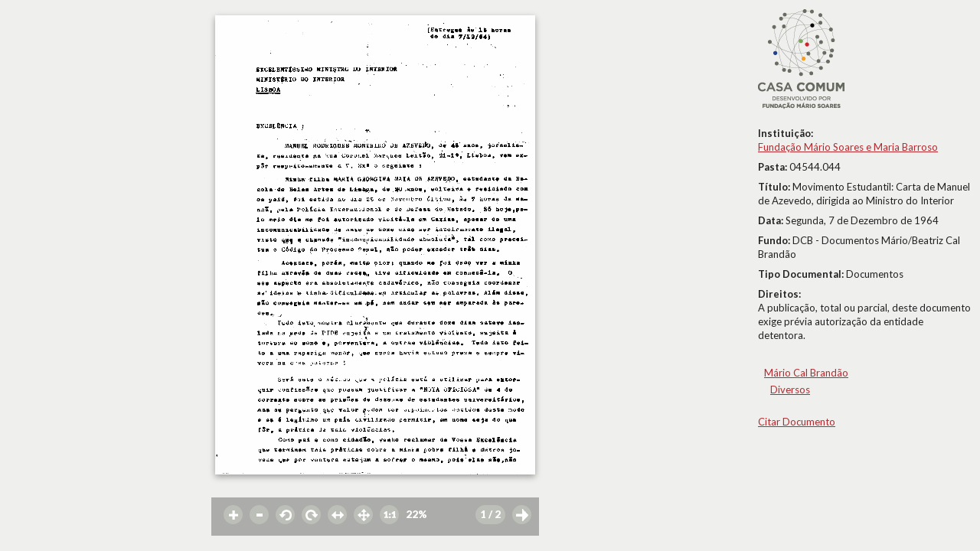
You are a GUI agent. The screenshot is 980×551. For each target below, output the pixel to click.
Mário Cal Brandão (806, 373)
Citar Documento (797, 422)
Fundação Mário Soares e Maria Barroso (848, 147)
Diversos (790, 390)
